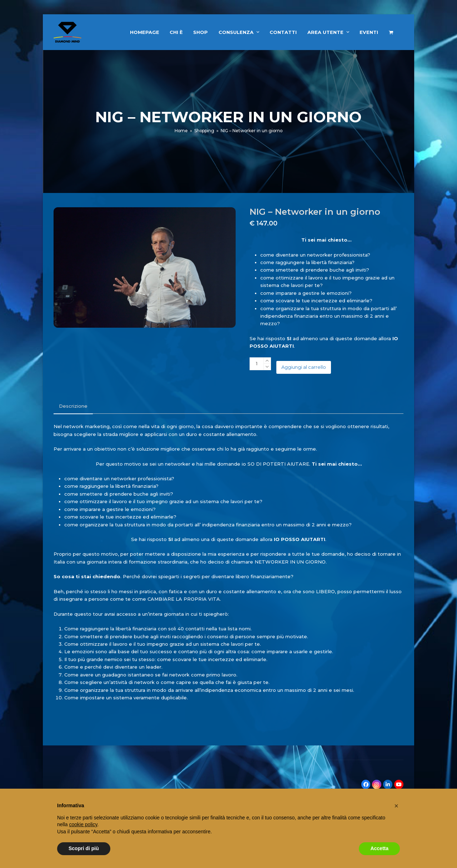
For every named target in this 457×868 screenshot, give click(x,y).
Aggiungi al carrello (304, 367)
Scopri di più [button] (84, 848)
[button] (391, 32)
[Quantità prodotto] (257, 364)
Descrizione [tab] (73, 406)
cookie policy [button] (83, 824)
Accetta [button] (379, 848)
